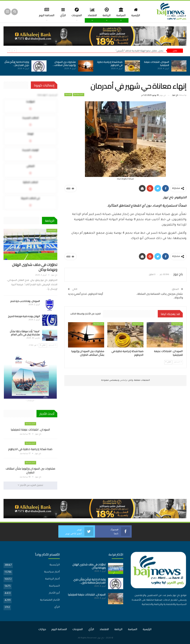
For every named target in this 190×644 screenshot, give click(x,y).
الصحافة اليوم (59, 629)
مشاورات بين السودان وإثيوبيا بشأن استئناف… (64, 63)
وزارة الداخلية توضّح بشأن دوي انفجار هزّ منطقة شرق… (90, 581)
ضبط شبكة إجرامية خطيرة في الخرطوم (110, 63)
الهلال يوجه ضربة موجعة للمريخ (24, 316)
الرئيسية (133, 12)
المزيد (45, 12)
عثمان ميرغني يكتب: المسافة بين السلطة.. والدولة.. (160, 296)
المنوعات (72, 12)
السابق (178, 362)
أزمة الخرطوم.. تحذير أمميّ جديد (85, 294)
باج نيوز (101, 638)
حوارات (42, 629)
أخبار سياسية (79, 95)
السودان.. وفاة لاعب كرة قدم (25, 301)
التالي (168, 362)
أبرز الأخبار (54, 593)
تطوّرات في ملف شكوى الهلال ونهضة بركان (35, 267)
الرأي (58, 12)
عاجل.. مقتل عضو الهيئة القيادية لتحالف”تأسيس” (140, 51)
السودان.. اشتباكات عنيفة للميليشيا (157, 63)
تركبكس (123, 380)
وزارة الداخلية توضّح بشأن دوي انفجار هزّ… (17, 63)
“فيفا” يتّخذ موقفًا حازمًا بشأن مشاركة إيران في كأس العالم (25, 333)
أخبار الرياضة (52, 230)
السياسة (118, 12)
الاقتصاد (88, 12)
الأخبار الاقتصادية (50, 600)
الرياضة (103, 12)
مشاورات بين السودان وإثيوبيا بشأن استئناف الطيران (30, 470)
